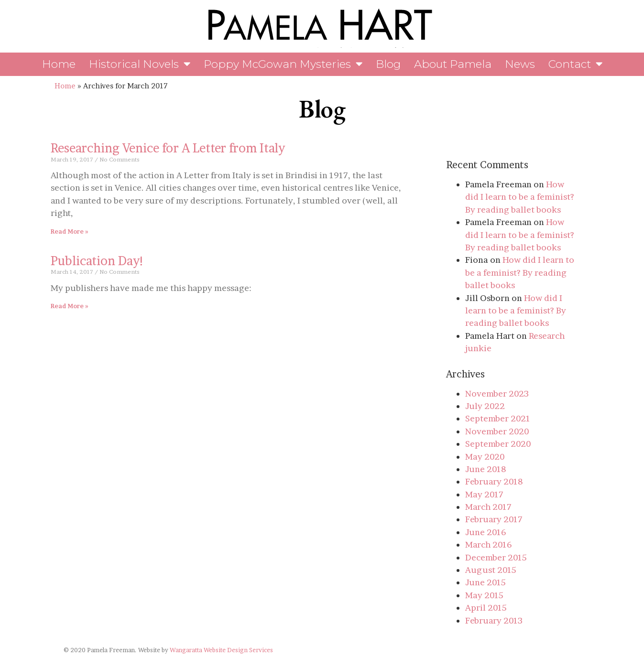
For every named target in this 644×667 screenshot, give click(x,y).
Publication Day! (98, 261)
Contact (575, 64)
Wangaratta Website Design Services (221, 650)
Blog (388, 64)
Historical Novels (140, 64)
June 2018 (486, 469)
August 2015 (491, 570)
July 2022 (485, 406)
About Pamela (453, 64)
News (520, 64)
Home (59, 64)
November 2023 (497, 393)
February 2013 (494, 620)
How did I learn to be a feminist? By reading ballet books (520, 197)
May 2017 (484, 494)
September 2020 (498, 444)
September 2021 (498, 418)
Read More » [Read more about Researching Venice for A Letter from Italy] (70, 231)
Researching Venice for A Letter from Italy (168, 148)
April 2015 (486, 608)
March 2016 (488, 544)
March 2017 (488, 507)
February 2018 (494, 481)
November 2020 (497, 431)
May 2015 (484, 595)
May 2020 (485, 457)
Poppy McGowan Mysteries (283, 64)
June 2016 (486, 532)
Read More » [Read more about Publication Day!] (70, 306)
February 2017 (494, 519)
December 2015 (496, 557)
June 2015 (486, 582)
